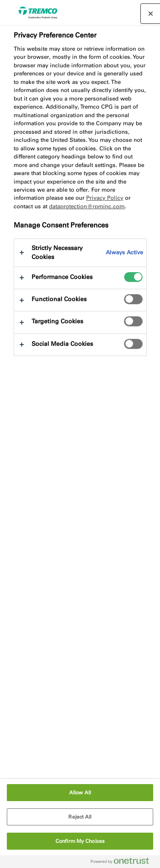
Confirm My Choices (80, 841)
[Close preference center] (151, 14)
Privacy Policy (105, 198)
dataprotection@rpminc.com (87, 206)
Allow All (80, 793)
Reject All (80, 817)
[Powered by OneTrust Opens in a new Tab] (123, 863)
